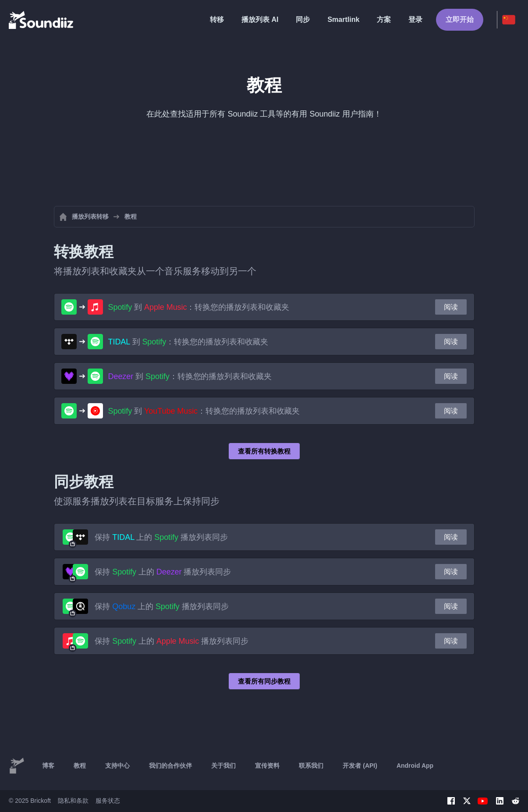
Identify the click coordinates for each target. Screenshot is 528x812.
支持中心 (117, 766)
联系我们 (311, 766)
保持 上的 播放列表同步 (161, 537)
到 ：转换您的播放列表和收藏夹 (199, 307)
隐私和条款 (73, 801)
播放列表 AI (260, 20)
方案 (384, 20)
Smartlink (343, 20)
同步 (303, 20)
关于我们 (223, 766)
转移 (217, 20)
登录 (415, 20)
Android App (415, 766)
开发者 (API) (360, 766)
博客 (48, 766)
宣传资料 (267, 766)
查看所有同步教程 (264, 681)
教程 (80, 766)
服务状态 (108, 801)
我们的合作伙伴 (170, 766)
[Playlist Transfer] (42, 20)
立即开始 (460, 20)
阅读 (451, 307)
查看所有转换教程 (264, 451)
